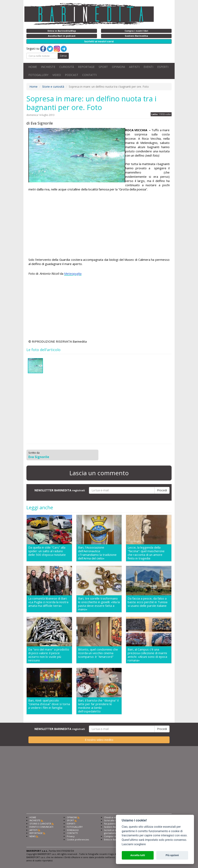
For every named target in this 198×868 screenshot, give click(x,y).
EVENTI (148, 67)
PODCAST (72, 75)
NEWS (32, 836)
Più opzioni (172, 855)
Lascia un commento (99, 473)
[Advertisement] (99, 225)
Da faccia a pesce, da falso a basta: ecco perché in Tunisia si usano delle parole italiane (147, 602)
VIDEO (57, 75)
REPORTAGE (86, 67)
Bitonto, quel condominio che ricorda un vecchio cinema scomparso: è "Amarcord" (98, 653)
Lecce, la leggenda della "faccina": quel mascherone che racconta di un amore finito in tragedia (146, 553)
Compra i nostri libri (115, 836)
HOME (33, 67)
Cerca (63, 56)
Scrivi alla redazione (115, 820)
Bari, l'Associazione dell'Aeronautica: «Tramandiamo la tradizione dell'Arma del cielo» (97, 553)
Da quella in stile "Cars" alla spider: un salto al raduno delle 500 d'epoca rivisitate (47, 551)
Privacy (71, 836)
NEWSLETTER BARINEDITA (60, 490)
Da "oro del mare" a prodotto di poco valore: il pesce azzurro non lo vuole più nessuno (49, 655)
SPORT (103, 67)
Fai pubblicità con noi (116, 824)
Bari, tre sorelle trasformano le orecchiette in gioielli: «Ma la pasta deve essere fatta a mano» (99, 604)
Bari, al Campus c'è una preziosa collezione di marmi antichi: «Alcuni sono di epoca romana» (147, 655)
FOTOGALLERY (38, 75)
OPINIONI (118, 67)
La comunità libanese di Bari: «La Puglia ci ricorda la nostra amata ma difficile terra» (48, 602)
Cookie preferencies (78, 839)
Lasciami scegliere (134, 844)
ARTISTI (134, 67)
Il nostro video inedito (99, 740)
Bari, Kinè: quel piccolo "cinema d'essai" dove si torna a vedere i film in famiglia (49, 704)
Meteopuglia (73, 273)
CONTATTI (89, 75)
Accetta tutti (138, 855)
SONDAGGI (73, 830)
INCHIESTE (48, 67)
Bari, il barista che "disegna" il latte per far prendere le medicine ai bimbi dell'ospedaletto (98, 706)
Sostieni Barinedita (114, 827)
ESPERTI (163, 67)
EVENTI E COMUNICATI (41, 827)
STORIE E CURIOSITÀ (40, 824)
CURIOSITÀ (67, 67)
